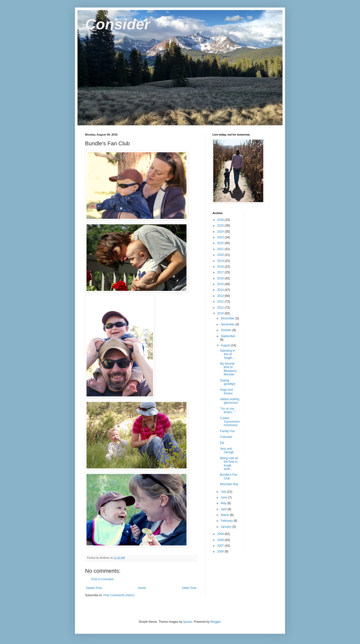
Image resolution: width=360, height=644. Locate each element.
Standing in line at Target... (227, 354)
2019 (221, 261)
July (224, 492)
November (228, 324)
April (224, 509)
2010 (221, 313)
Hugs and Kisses (226, 391)
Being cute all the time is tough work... (229, 464)
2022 (221, 243)
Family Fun (227, 431)
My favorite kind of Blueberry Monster (228, 369)
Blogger (216, 622)
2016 (221, 278)
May (224, 503)
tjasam (188, 622)
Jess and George (227, 450)
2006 (221, 551)
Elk (222, 443)
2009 (221, 534)
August (226, 345)
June (224, 497)
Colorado (226, 437)
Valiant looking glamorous (230, 401)
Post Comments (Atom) (119, 595)
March (225, 515)
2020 (221, 255)
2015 (221, 284)
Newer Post (94, 588)
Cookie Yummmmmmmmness (230, 422)
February (227, 521)
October (226, 330)
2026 (221, 220)
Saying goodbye (228, 382)
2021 (221, 249)
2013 (221, 296)
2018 (221, 267)
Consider (117, 24)
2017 (221, 272)
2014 (221, 290)
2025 (221, 226)
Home (142, 588)
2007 (221, 546)
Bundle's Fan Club (229, 476)
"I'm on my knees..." (228, 410)
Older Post (189, 588)
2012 (221, 302)
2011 (221, 308)
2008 (221, 540)
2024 (221, 232)
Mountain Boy (229, 484)
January (226, 527)
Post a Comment (102, 579)
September (228, 336)
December (228, 318)
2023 (221, 237)
